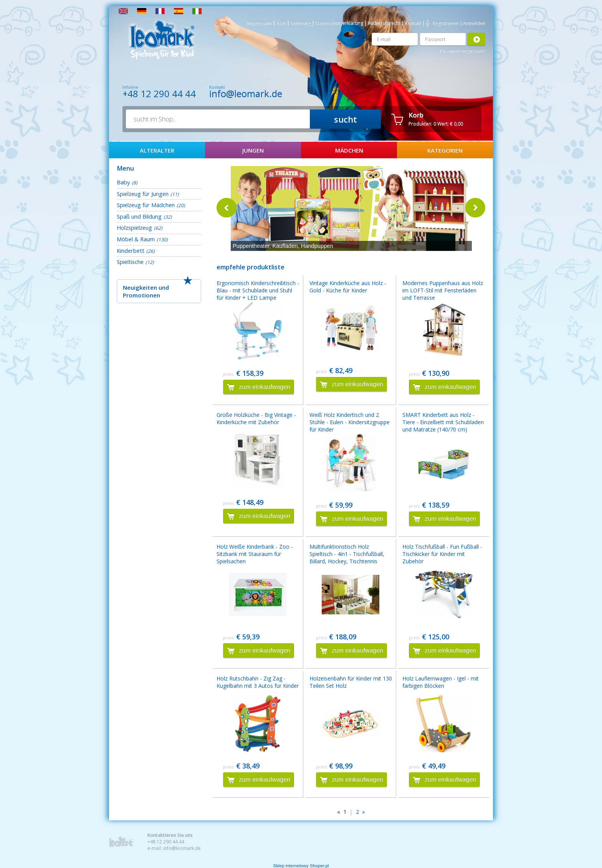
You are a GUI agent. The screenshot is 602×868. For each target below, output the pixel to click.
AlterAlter (157, 150)
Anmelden (474, 23)
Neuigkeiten (140, 287)
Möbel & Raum (136, 239)
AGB (281, 23)
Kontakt (413, 23)
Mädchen (349, 150)
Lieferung (301, 23)
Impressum (260, 23)
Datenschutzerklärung (339, 23)
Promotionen (141, 295)
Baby (123, 182)
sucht (346, 119)
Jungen (253, 150)
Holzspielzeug (134, 227)
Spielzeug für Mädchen (146, 205)
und (164, 287)
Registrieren (446, 23)
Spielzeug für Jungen (143, 194)
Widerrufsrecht (384, 23)
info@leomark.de (246, 94)
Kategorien (445, 150)
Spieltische (130, 262)
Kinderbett (131, 251)
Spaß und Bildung (139, 216)
